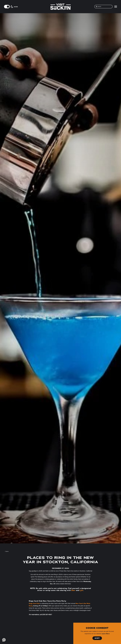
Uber (73, 590)
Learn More (106, 634)
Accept (97, 638)
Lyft (81, 590)
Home (7, 551)
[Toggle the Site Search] (103, 7)
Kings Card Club (34, 603)
